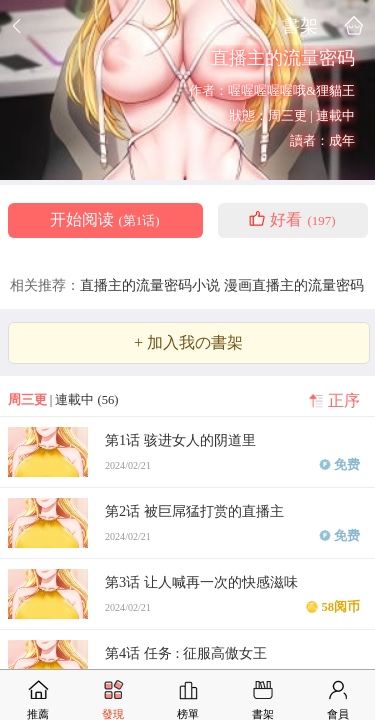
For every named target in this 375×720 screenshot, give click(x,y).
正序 (344, 401)
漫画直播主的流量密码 (294, 285)
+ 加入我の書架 (188, 343)
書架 (300, 25)
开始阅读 (104, 220)
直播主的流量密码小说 (152, 285)
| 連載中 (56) (63, 400)
